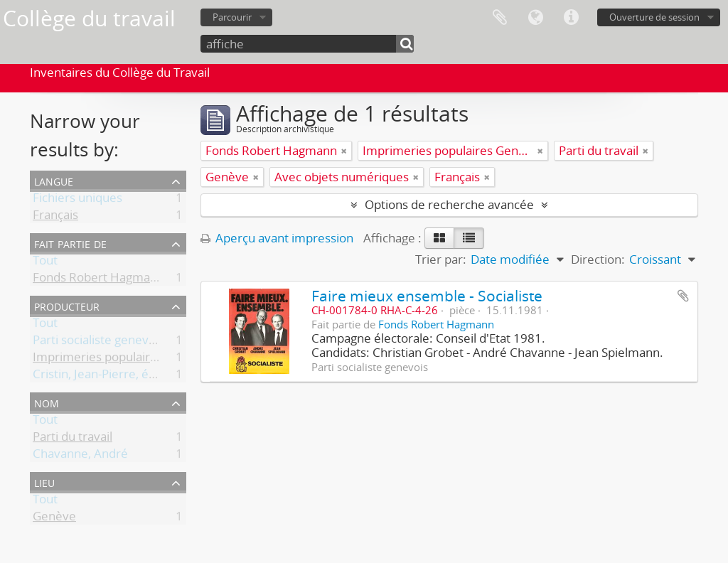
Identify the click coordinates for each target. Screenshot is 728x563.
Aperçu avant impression (277, 238)
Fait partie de (70, 243)
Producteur (67, 305)
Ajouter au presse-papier (683, 296)
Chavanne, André (80, 456)
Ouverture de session (654, 17)
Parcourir (232, 17)
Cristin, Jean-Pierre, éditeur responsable (143, 376)
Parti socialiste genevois (98, 342)
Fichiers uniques (77, 200)
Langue (535, 18)
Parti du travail (73, 439)
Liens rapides (571, 18)
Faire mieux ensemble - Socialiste (427, 295)
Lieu (44, 482)
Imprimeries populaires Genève (121, 359)
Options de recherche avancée (449, 204)
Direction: (598, 259)
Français (55, 217)
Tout (45, 263)
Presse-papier (500, 18)
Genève (54, 519)
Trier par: (441, 259)
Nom (47, 402)
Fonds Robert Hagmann (98, 280)
